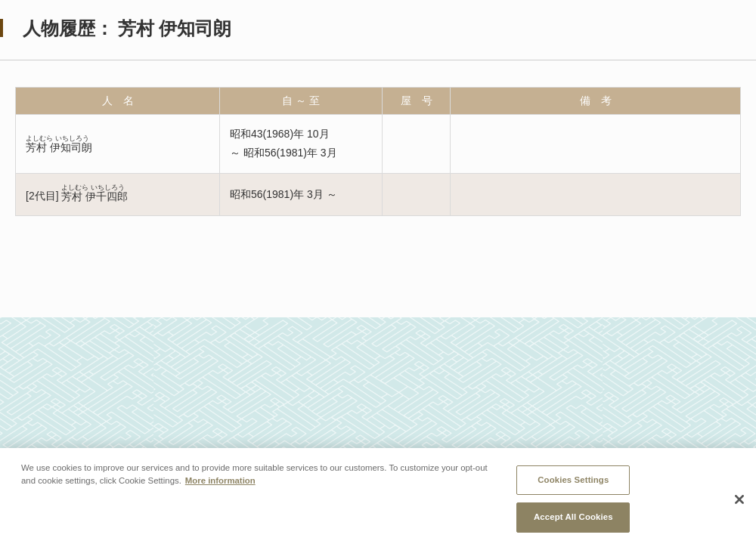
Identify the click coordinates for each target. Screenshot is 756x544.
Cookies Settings (573, 484)
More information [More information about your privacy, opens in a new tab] (220, 484)
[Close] (739, 504)
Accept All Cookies (573, 521)
